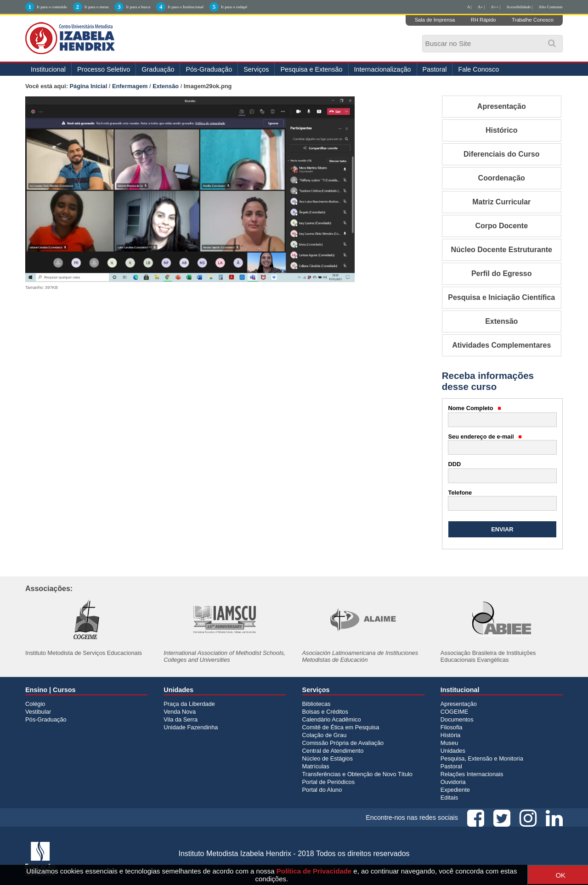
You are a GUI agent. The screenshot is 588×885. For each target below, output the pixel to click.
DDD (455, 464)
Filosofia (452, 727)
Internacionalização (383, 69)
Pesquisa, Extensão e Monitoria (482, 758)
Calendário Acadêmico (332, 719)
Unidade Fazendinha (191, 727)
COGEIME (454, 712)
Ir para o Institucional (186, 7)
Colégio (35, 704)
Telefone (460, 493)
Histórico (501, 130)
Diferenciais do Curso (501, 154)
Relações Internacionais (472, 774)
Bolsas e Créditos (325, 712)
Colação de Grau (325, 735)
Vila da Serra (181, 719)
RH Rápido (483, 20)
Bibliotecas (317, 704)
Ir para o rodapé (234, 7)
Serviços (256, 69)
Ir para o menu (97, 7)
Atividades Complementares (501, 345)
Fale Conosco (478, 69)
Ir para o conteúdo (52, 7)
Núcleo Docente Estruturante (502, 250)
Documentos (457, 719)
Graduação (158, 69)
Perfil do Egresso (502, 273)
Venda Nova (180, 712)
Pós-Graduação (209, 69)
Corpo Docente (501, 226)
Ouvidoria (453, 782)
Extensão (166, 86)
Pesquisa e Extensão (311, 69)
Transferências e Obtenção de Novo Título (357, 774)
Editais (449, 798)
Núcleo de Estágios (328, 758)
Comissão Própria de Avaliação (343, 743)
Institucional (48, 69)
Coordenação (502, 178)
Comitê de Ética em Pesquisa (341, 727)
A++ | (496, 7)
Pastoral (435, 69)
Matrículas (316, 766)
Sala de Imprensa (435, 20)
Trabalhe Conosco (533, 20)
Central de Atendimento (333, 751)
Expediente (455, 790)
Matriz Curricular (501, 202)
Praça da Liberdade (189, 704)
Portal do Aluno (322, 790)
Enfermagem (130, 86)
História (450, 735)
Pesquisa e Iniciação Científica (501, 297)
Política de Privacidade (314, 871)
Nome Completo (475, 408)
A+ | (481, 7)
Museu (449, 743)
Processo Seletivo (104, 69)
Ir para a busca (138, 7)
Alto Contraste (551, 7)
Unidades (453, 751)
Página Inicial (89, 86)
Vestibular (38, 712)
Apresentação (502, 106)
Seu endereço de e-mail (485, 437)
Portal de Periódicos (329, 782)
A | (469, 7)
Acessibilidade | (519, 7)
